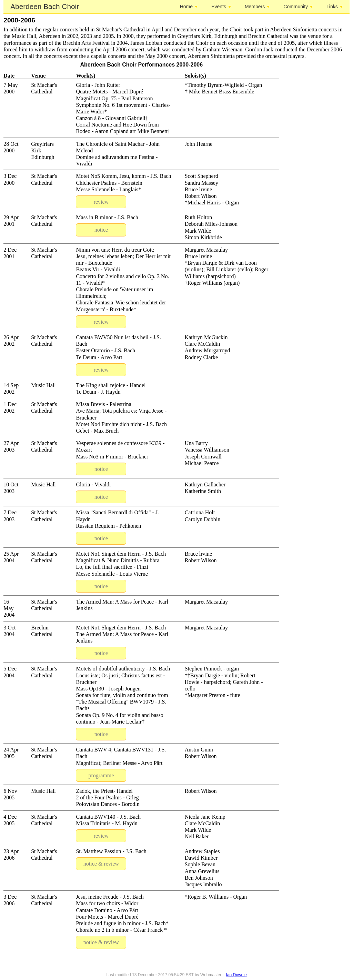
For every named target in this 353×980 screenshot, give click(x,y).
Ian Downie (236, 975)
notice (101, 230)
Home (189, 7)
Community (298, 7)
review (101, 202)
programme (101, 775)
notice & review (101, 864)
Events (221, 7)
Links (335, 7)
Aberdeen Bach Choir (45, 6)
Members (257, 7)
